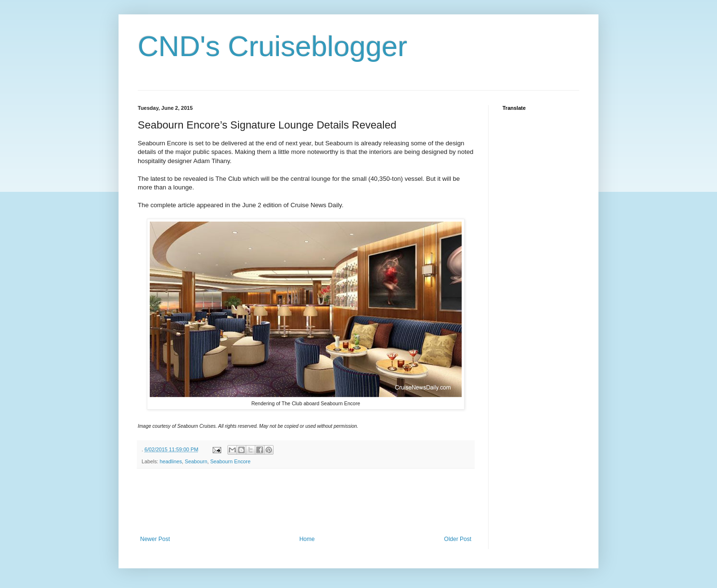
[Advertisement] (312, 502)
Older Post (458, 539)
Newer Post (155, 539)
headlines (171, 461)
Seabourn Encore (230, 461)
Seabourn (196, 461)
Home (307, 539)
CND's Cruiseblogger (273, 46)
